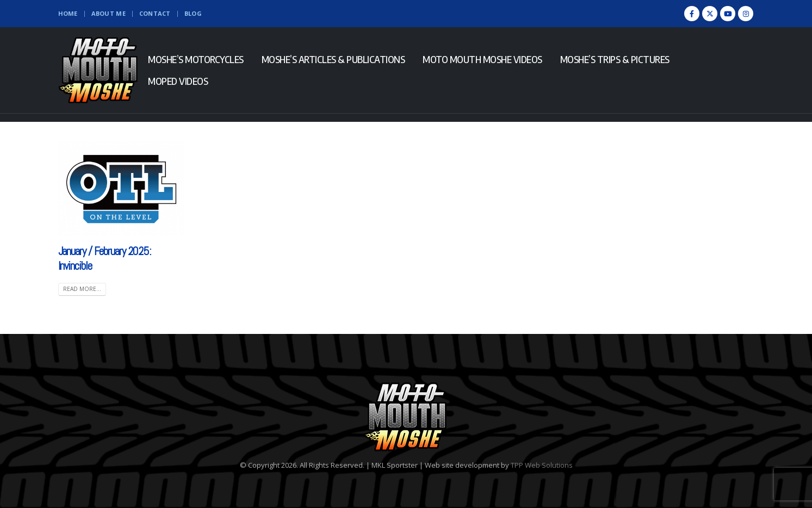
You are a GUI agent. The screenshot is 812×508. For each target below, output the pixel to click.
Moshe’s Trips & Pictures (615, 59)
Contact (155, 13)
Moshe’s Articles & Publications (333, 59)
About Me (109, 13)
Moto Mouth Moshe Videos (482, 59)
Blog (193, 13)
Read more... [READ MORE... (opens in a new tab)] (82, 289)
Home (68, 13)
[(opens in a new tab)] (121, 188)
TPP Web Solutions (542, 465)
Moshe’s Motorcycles (196, 59)
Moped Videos (178, 81)
